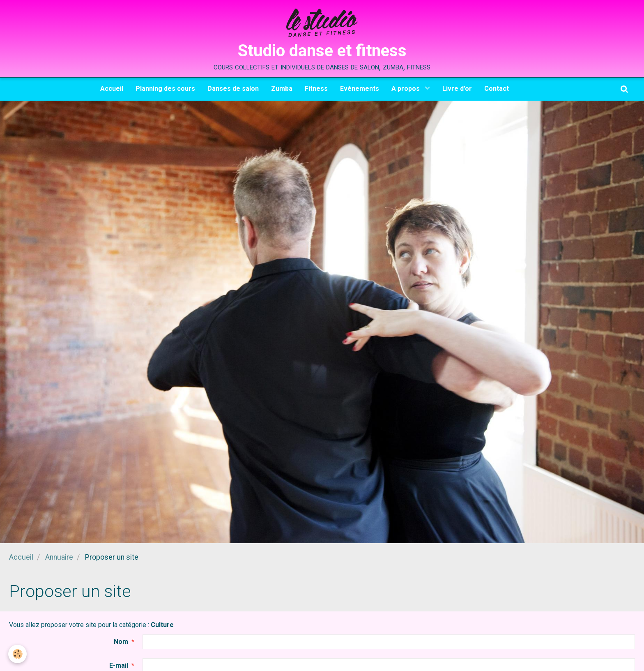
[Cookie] (17, 654)
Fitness (316, 89)
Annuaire (59, 557)
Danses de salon (233, 89)
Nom (121, 642)
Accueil (112, 89)
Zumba (282, 89)
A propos (406, 89)
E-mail (119, 665)
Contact (497, 89)
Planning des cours (165, 89)
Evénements (360, 89)
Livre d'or (457, 89)
